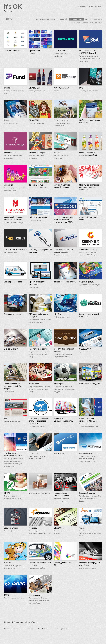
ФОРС (7, 595)
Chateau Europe (36, 88)
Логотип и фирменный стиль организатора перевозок (39, 421)
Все (37, 19)
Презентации (35, 51)
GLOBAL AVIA (85, 349)
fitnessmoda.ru (10, 153)
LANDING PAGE (44, 19)
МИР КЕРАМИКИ (62, 88)
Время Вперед (86, 453)
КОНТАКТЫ (98, 7)
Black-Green (59, 528)
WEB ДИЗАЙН (64, 19)
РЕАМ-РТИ (34, 120)
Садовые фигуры (87, 282)
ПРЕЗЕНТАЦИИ (75, 23)
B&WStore (33, 453)
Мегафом (33, 528)
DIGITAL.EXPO (61, 51)
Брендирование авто (13, 282)
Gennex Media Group (88, 250)
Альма (7, 120)
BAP (6, 419)
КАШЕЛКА (8, 563)
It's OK (13, 7)
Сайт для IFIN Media (38, 217)
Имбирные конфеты (38, 153)
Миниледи (8, 185)
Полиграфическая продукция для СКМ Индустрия (13, 386)
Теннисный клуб (36, 185)
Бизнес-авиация (11, 349)
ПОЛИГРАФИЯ (98, 19)
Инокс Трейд (60, 453)
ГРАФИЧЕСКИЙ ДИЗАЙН (77, 19)
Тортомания (34, 384)
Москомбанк (34, 595)
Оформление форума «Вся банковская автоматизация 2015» (64, 220)
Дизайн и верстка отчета (65, 282)
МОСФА (58, 153)
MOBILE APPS (54, 19)
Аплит (82, 528)
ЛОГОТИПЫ (89, 19)
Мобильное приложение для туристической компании (90, 187)
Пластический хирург (38, 349)
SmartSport (59, 384)
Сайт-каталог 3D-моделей (15, 250)
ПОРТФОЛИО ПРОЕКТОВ (84, 7)
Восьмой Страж (11, 528)
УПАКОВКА (85, 23)
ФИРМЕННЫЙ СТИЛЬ (96, 23)
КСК (81, 88)
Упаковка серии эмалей (39, 493)
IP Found (8, 88)
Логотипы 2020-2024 (13, 51)
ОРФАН (7, 493)
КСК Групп (59, 314)
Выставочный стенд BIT (90, 384)
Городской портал (87, 493)
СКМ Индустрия (61, 120)
